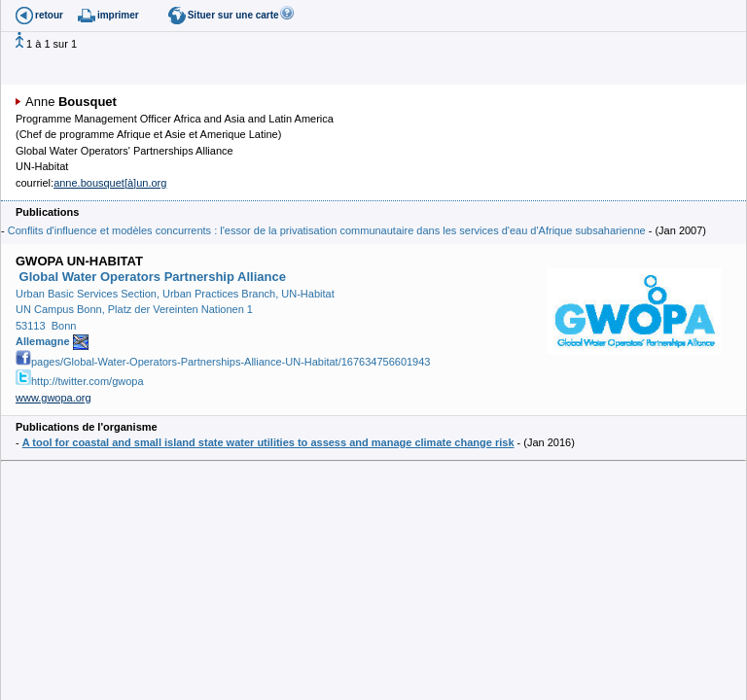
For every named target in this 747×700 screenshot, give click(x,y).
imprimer (118, 15)
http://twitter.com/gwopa (80, 381)
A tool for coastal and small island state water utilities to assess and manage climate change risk (268, 442)
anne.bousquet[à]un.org (110, 183)
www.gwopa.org (53, 398)
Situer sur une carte (233, 15)
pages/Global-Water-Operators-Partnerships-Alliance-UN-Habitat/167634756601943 (223, 362)
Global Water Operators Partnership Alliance (151, 277)
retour (49, 15)
